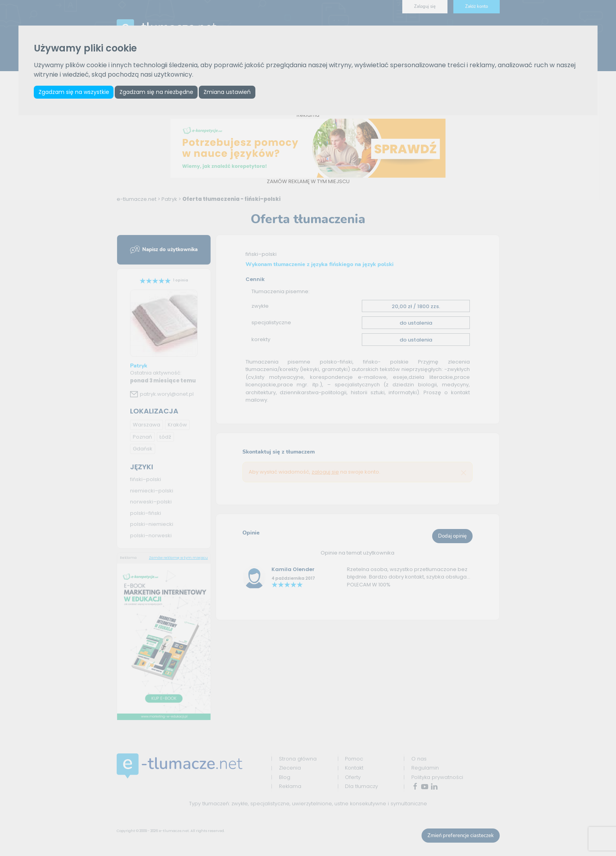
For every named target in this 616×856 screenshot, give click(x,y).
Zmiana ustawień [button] (230, 92)
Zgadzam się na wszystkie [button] (74, 92)
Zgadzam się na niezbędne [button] (158, 92)
